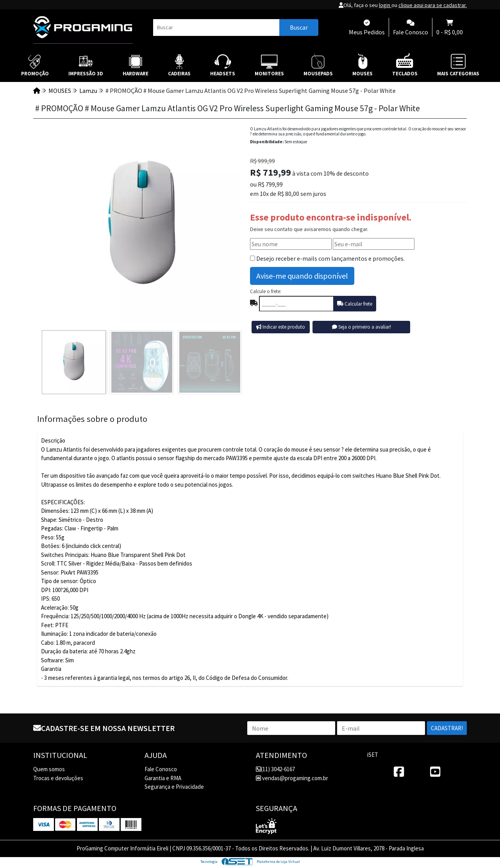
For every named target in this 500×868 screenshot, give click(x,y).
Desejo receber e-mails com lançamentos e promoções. (330, 258)
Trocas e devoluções (58, 778)
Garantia (51, 669)
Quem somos (49, 769)
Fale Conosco (161, 769)
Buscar (299, 27)
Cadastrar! (447, 728)
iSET (373, 755)
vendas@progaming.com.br (292, 778)
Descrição (53, 440)
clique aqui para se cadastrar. (433, 5)
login (385, 5)
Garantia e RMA (163, 778)
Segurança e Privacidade (174, 787)
